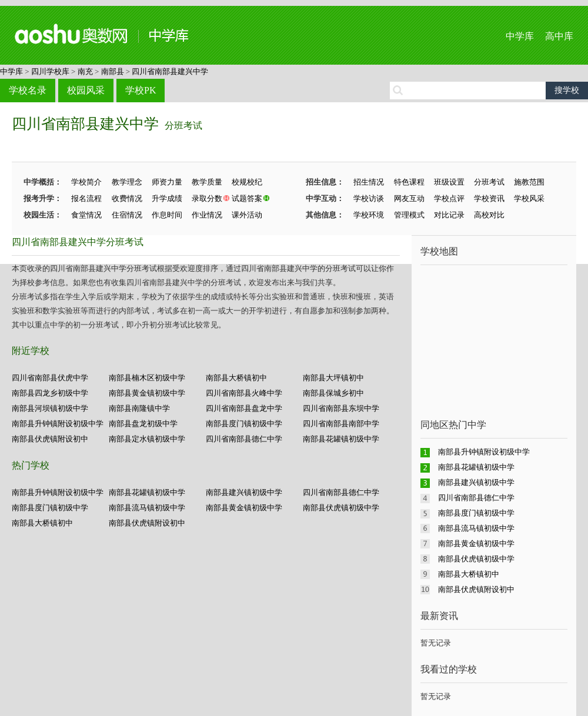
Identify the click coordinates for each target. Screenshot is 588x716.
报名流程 (86, 198)
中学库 (520, 36)
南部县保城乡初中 (333, 393)
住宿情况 (127, 215)
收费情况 (127, 198)
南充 (85, 71)
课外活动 (247, 215)
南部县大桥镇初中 (236, 378)
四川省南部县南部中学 (341, 424)
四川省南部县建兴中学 (170, 71)
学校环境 (369, 215)
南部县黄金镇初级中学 (147, 393)
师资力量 (167, 182)
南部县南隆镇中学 (139, 408)
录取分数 (207, 198)
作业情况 (207, 215)
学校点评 (449, 198)
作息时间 (167, 215)
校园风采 (86, 90)
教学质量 (207, 182)
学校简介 (86, 182)
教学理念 (127, 182)
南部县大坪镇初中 (333, 378)
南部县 (113, 71)
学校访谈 (369, 198)
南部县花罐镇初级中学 (341, 439)
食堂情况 (86, 215)
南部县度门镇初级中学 (244, 424)
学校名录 (28, 90)
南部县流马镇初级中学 (147, 508)
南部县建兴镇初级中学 (244, 492)
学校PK (141, 90)
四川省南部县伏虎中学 (50, 378)
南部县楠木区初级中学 (147, 378)
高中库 (559, 36)
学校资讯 (489, 198)
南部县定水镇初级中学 (147, 439)
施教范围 (529, 182)
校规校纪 (247, 182)
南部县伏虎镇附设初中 (50, 439)
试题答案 (247, 198)
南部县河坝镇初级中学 (50, 408)
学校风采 (529, 198)
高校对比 (489, 215)
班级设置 (449, 182)
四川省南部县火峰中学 (244, 393)
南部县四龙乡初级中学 (50, 393)
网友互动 (409, 198)
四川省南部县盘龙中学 (244, 408)
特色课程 (409, 182)
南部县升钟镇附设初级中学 (58, 424)
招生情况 (369, 182)
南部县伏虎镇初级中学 (341, 508)
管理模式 (409, 215)
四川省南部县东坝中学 (341, 408)
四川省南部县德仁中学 (244, 439)
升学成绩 (167, 198)
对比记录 (449, 215)
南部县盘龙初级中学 (143, 424)
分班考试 (183, 126)
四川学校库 (50, 71)
